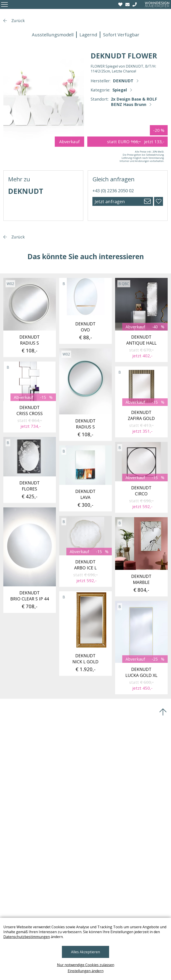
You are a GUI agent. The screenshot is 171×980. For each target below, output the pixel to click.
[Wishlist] (121, 4)
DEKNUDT (123, 81)
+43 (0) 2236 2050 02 (113, 191)
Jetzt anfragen (110, 202)
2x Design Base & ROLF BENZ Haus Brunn (134, 102)
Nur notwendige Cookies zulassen (86, 965)
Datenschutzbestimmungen (27, 937)
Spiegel (120, 90)
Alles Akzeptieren (85, 952)
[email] (128, 4)
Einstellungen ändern (86, 971)
